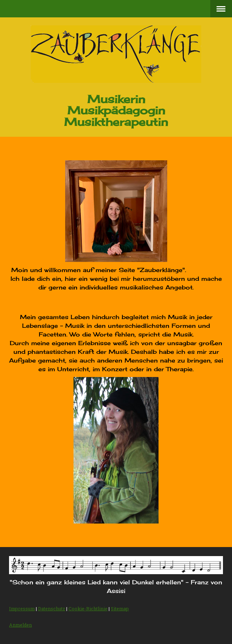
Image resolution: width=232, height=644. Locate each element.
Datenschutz (52, 609)
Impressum (22, 609)
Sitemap (120, 609)
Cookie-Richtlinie (88, 609)
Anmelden (20, 625)
